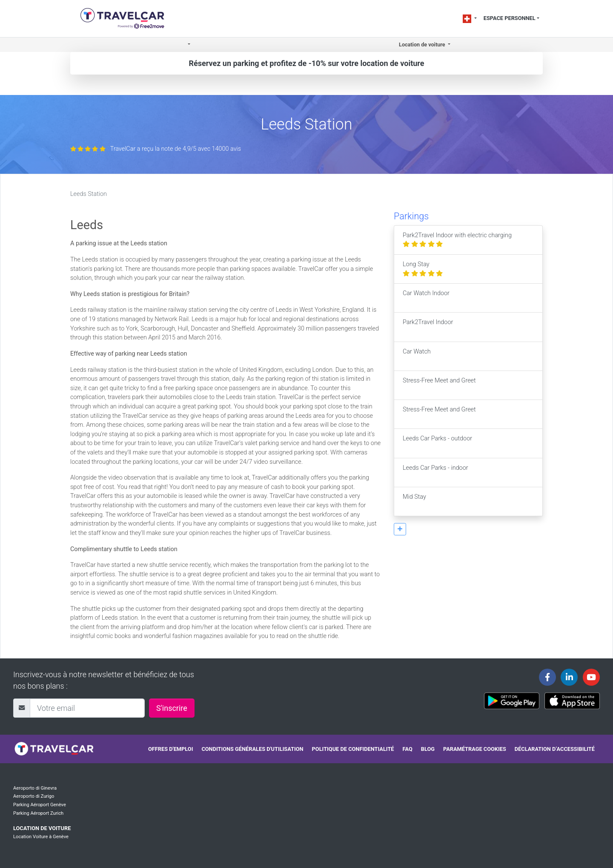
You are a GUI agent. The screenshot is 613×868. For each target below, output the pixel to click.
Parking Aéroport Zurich (38, 813)
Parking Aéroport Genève (40, 805)
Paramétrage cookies (475, 749)
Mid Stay (414, 502)
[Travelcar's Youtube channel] (591, 677)
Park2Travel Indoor (428, 327)
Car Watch (417, 356)
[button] (188, 45)
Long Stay (423, 269)
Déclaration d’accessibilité (555, 749)
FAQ (408, 749)
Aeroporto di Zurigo (34, 796)
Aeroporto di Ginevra (35, 788)
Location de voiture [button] (423, 45)
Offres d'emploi (170, 749)
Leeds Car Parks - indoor (435, 473)
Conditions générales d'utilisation (252, 749)
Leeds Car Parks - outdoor (437, 443)
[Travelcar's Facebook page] (547, 677)
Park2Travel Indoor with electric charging (457, 240)
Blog (428, 749)
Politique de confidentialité (353, 749)
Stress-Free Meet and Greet (439, 385)
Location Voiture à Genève (41, 837)
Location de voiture (42, 828)
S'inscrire (172, 708)
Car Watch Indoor (426, 298)
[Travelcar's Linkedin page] (569, 677)
